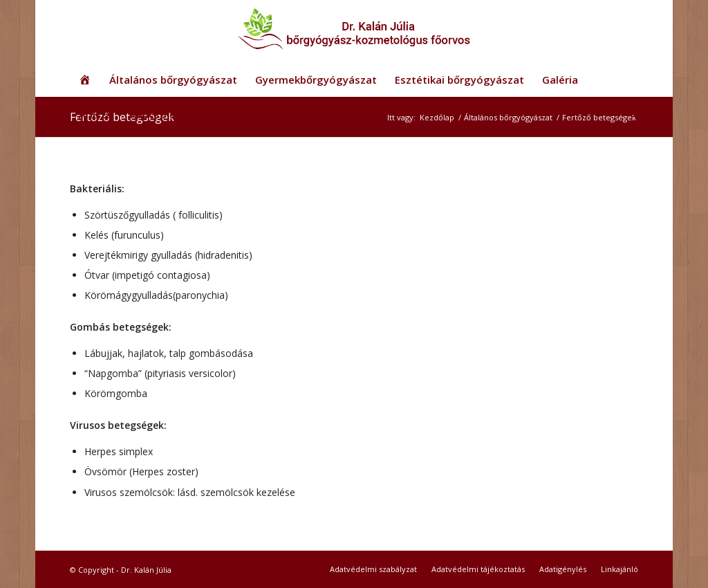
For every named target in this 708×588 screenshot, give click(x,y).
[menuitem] (85, 80)
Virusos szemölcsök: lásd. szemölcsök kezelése (190, 492)
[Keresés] (630, 114)
